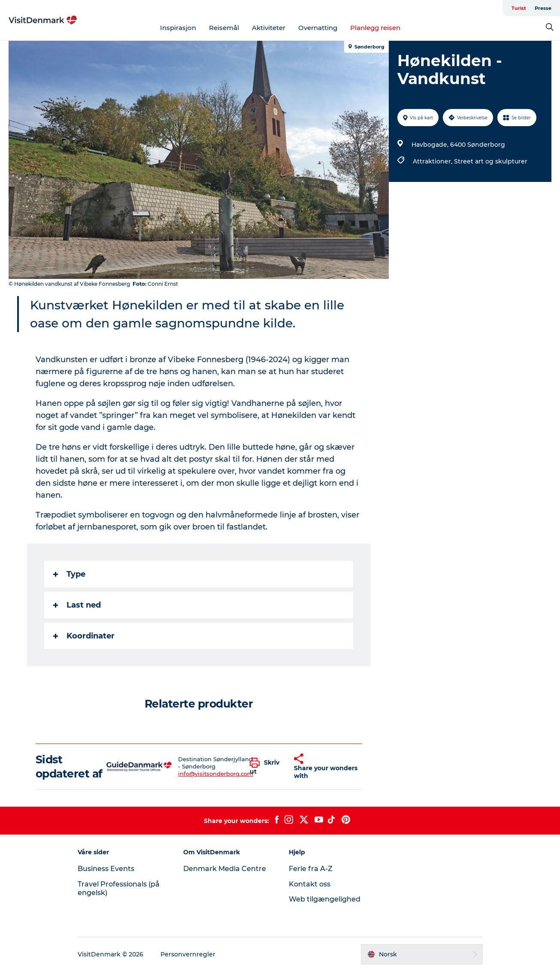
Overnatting (318, 28)
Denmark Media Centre (225, 869)
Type (69, 574)
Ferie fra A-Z (311, 869)
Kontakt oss (310, 884)
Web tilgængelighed (325, 899)
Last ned (77, 605)
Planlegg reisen (375, 28)
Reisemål (224, 28)
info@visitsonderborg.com (216, 774)
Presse (543, 8)
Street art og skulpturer (491, 161)
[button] (265, 767)
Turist (519, 8)
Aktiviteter (269, 28)
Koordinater (84, 636)
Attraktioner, (433, 161)
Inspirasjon (178, 28)
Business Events (106, 869)
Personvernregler (188, 954)
